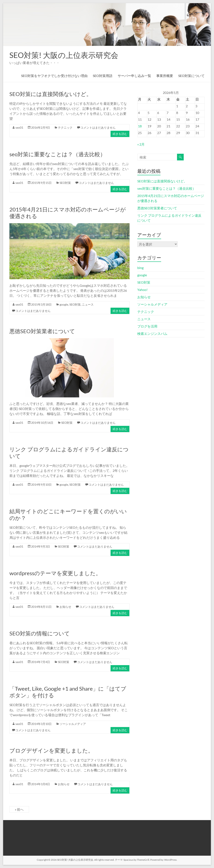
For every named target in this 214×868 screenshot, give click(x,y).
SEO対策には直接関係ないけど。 (51, 94)
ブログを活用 (147, 326)
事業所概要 (165, 76)
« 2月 (141, 144)
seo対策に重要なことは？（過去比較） (57, 154)
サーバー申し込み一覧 (134, 76)
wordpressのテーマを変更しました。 (55, 573)
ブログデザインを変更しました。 (51, 750)
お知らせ (65, 607)
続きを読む (120, 134)
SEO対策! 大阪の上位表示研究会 (64, 55)
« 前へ (19, 809)
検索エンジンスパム (152, 334)
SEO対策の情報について (40, 633)
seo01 (19, 127)
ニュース (88, 304)
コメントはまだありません (98, 127)
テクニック (65, 127)
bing (140, 268)
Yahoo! (142, 290)
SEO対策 (65, 183)
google (64, 304)
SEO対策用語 (103, 76)
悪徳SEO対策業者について (42, 331)
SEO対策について (191, 76)
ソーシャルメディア (73, 724)
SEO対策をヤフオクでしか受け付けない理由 (54, 76)
